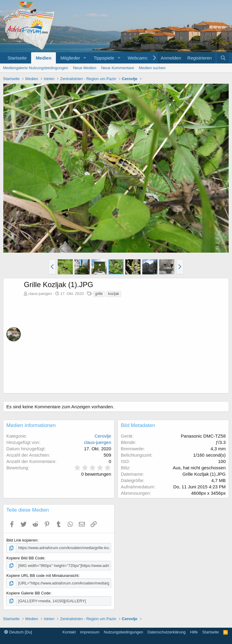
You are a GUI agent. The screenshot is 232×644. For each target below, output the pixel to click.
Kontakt (69, 632)
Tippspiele (104, 58)
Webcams (138, 58)
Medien (43, 58)
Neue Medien (84, 68)
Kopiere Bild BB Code (25, 558)
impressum (90, 632)
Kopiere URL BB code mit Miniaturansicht (42, 576)
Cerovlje (103, 436)
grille (99, 294)
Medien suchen (152, 68)
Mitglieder (70, 58)
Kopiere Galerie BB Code (28, 593)
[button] (85, 58)
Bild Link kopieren (22, 540)
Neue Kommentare (118, 68)
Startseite (17, 58)
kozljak (114, 294)
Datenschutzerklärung (166, 632)
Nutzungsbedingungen (124, 632)
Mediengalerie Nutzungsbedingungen (35, 68)
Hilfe (194, 632)
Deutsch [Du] (18, 632)
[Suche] (223, 58)
